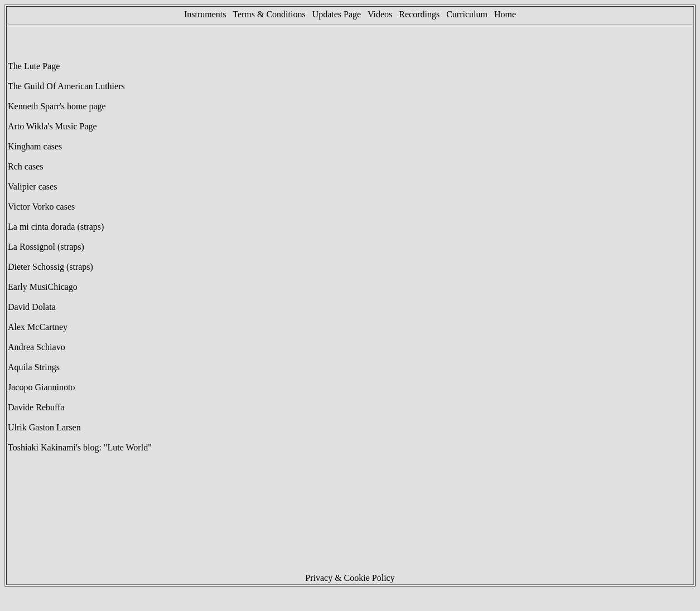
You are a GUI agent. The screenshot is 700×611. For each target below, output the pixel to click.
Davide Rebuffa (36, 407)
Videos (383, 14)
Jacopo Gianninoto (41, 387)
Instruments (205, 14)
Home (505, 14)
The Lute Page (34, 66)
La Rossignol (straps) (46, 247)
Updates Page (337, 14)
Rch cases (26, 166)
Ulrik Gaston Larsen (44, 427)
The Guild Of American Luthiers (66, 86)
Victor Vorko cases (41, 207)
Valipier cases (32, 186)
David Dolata (32, 307)
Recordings (419, 14)
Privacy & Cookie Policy (350, 578)
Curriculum (467, 14)
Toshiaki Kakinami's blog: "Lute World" (80, 447)
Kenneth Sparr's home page (57, 106)
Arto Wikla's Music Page (52, 126)
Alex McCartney (38, 327)
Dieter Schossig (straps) (50, 267)
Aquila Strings (34, 367)
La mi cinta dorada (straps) (56, 227)
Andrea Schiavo (37, 347)
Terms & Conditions (269, 14)
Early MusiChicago (43, 287)
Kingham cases (35, 146)
